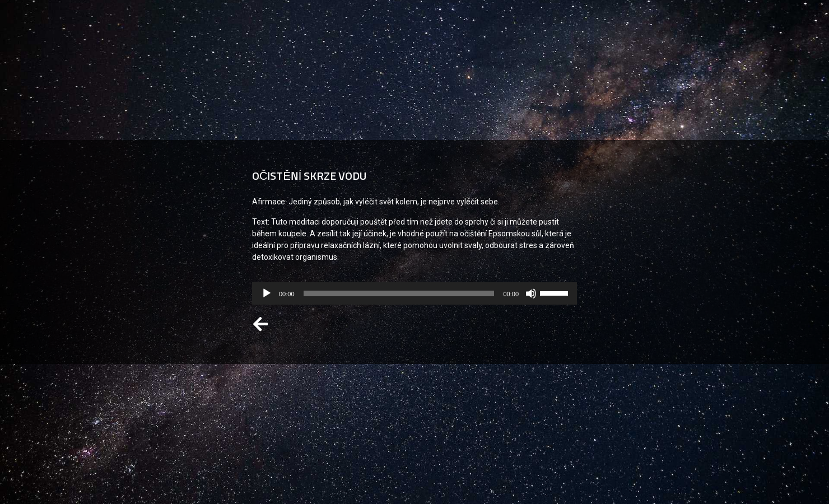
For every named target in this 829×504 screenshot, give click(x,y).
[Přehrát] (267, 293)
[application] (414, 293)
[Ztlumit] (531, 293)
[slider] (399, 293)
